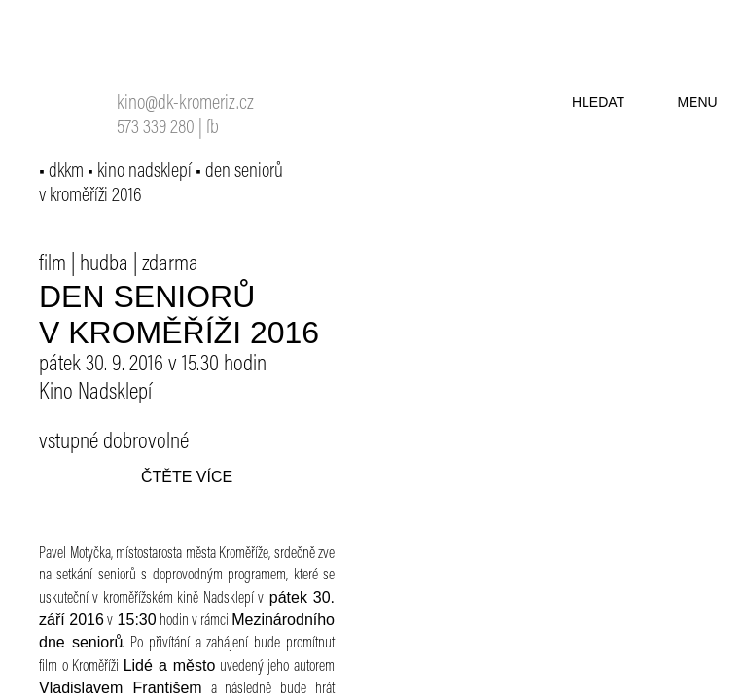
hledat (598, 102)
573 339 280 (156, 129)
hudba (104, 264)
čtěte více (187, 477)
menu (697, 102)
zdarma (170, 264)
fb (213, 129)
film (53, 264)
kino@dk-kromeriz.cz (185, 105)
